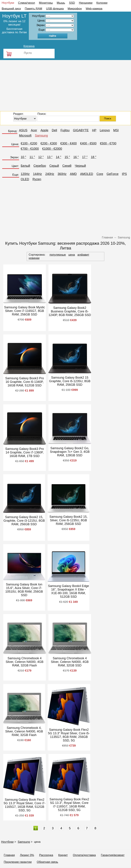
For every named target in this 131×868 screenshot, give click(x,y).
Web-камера (94, 9)
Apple (45, 130)
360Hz (62, 174)
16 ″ (76, 157)
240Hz (50, 174)
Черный (80, 166)
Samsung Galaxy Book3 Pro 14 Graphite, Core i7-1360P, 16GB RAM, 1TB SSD (25, 452)
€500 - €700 (108, 143)
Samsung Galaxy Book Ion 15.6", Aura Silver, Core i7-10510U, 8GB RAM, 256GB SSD (24, 590)
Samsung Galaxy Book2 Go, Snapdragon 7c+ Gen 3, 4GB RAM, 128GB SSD (70, 452)
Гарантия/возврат (113, 855)
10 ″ (23, 157)
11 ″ (32, 157)
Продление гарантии (18, 862)
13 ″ (50, 157)
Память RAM (33, 9)
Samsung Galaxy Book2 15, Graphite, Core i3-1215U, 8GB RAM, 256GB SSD (24, 521)
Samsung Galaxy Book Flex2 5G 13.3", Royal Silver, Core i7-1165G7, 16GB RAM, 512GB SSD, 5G (69, 805)
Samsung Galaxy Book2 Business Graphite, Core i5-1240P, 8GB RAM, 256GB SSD (70, 311)
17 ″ (85, 157)
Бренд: (13, 131)
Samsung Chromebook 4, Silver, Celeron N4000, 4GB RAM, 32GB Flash (24, 731)
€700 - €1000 (30, 149)
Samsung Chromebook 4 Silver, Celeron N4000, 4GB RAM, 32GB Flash (24, 662)
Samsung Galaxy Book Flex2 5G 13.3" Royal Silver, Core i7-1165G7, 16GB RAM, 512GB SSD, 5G (25, 805)
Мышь (61, 3)
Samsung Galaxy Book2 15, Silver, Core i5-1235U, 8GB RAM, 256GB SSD (68, 520)
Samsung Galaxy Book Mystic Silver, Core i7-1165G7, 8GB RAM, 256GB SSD (24, 311)
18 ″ (94, 157)
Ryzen (37, 179)
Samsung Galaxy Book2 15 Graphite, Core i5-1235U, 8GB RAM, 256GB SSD (70, 381)
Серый (54, 166)
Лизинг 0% (27, 855)
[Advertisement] (65, 86)
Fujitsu (65, 130)
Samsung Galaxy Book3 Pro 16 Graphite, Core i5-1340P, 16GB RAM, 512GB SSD (25, 382)
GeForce (113, 174)
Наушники (86, 3)
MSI (116, 130)
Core (100, 174)
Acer (34, 130)
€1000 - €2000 (52, 149)
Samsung (41, 136)
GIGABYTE (81, 130)
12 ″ (41, 157)
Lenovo (105, 130)
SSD (72, 3)
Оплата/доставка (84, 855)
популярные (58, 255)
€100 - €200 (29, 143)
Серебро (40, 166)
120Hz (25, 174)
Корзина (29, 46)
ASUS (23, 130)
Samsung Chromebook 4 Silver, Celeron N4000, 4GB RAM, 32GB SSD (70, 662)
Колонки (102, 3)
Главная (9, 855)
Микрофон (75, 9)
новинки (34, 258)
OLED (25, 179)
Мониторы (46, 3)
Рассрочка (46, 855)
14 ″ (58, 157)
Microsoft (25, 136)
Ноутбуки (8, 3)
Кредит (63, 855)
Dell (54, 130)
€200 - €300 (49, 143)
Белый (26, 166)
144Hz (38, 174)
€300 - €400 (69, 143)
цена (72, 255)
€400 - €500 (88, 143)
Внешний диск (11, 9)
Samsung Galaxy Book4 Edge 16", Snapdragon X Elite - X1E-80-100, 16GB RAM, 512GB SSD (68, 591)
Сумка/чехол (27, 3)
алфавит (83, 255)
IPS (124, 174)
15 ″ (67, 157)
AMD (73, 174)
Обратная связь (47, 862)
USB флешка (55, 9)
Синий (67, 166)
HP (94, 130)
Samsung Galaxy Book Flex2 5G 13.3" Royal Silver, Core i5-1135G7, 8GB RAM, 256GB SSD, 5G (69, 735)
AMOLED (87, 174)
